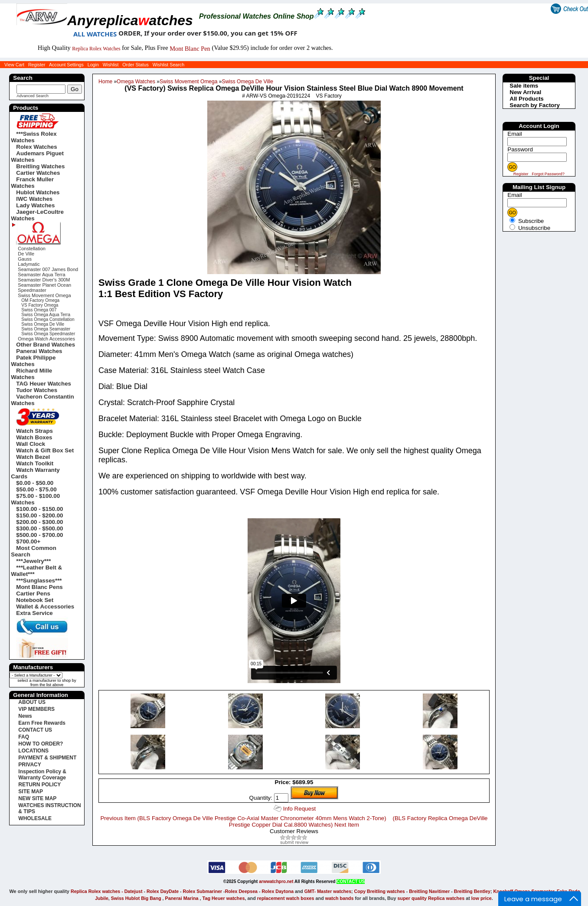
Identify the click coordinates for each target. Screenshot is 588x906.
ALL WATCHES (95, 34)
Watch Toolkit (35, 463)
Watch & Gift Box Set (45, 450)
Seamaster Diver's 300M (44, 280)
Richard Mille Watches (31, 374)
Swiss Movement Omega (188, 82)
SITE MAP (31, 792)
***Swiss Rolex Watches (34, 137)
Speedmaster (32, 290)
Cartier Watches (38, 173)
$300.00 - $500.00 (39, 528)
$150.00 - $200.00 (39, 515)
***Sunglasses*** (39, 581)
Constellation (32, 249)
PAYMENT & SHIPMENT (47, 758)
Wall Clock (31, 444)
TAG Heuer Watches (44, 384)
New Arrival (525, 92)
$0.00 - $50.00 (35, 483)
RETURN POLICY (39, 785)
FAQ (24, 737)
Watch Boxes (34, 437)
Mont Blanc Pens (39, 587)
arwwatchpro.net (276, 881)
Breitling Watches (40, 166)
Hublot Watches (38, 192)
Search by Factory (535, 105)
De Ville (26, 254)
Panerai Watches (39, 351)
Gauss (25, 259)
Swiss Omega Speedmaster (48, 334)
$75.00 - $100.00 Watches (35, 499)
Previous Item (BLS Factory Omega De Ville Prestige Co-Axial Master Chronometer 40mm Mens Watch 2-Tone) (243, 818)
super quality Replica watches (431, 898)
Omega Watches (136, 82)
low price (482, 898)
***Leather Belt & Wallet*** (36, 571)
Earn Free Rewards (42, 723)
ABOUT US (32, 702)
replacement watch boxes (286, 898)
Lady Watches (35, 205)
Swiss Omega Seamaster (46, 329)
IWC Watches (34, 199)
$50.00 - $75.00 (36, 489)
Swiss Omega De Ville (247, 82)
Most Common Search (34, 551)
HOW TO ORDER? (41, 744)
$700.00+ (28, 541)
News (25, 716)
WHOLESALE (35, 818)
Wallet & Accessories (45, 607)
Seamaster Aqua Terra (41, 275)
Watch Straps (34, 431)
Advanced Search (33, 96)
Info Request (300, 809)
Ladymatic (29, 264)
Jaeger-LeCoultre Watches (37, 215)
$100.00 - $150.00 (39, 509)
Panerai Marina (182, 898)
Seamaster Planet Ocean (44, 285)
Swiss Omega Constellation (48, 319)
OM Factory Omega (40, 300)
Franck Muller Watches (32, 183)
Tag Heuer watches (224, 898)
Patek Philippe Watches (33, 361)
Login (93, 65)
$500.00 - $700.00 (39, 535)
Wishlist (111, 65)
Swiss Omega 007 (39, 310)
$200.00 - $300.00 (39, 522)
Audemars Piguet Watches (37, 157)
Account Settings (66, 65)
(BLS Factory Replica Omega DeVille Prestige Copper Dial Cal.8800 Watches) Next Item (358, 821)
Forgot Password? (548, 174)
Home (105, 82)
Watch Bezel (33, 457)
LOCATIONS (33, 751)
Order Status (135, 65)
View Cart (14, 65)
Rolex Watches (36, 147)
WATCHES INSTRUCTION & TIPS (49, 808)
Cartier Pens (33, 594)
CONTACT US (35, 730)
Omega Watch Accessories (46, 339)
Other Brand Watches (46, 345)
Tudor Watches (37, 390)
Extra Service (34, 613)
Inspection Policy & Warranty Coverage (42, 775)
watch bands (340, 898)
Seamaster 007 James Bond (48, 269)
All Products (527, 99)
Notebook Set (35, 600)
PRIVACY (29, 765)
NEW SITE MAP (37, 798)
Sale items (524, 86)
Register (37, 65)
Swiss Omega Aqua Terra (46, 315)
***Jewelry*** (33, 561)
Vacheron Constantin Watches (42, 400)
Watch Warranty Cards (35, 473)
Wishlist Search (168, 65)
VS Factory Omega (40, 305)
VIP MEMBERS (36, 709)
